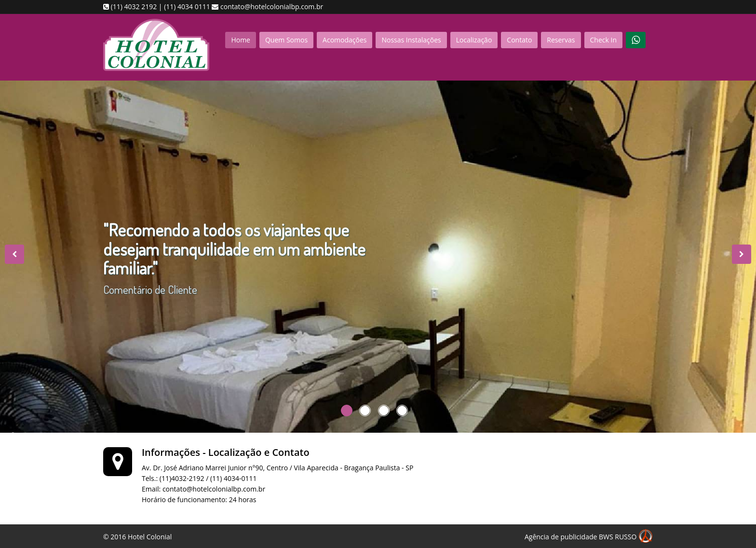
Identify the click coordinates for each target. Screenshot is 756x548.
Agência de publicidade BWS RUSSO (589, 537)
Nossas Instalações (411, 40)
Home (241, 40)
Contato (519, 40)
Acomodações (344, 40)
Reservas (561, 40)
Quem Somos (286, 40)
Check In (603, 40)
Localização (474, 40)
